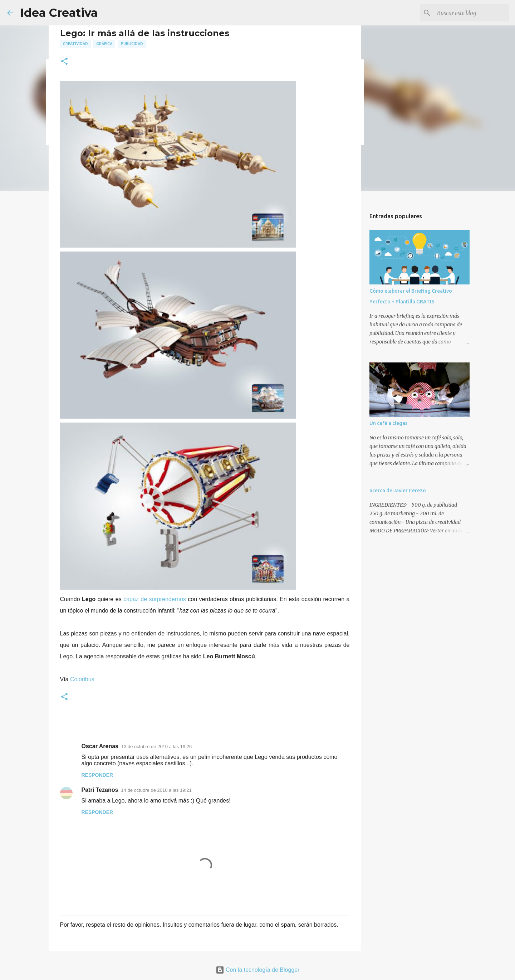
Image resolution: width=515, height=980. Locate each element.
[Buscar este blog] (472, 13)
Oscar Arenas (100, 746)
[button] (64, 62)
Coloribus (82, 679)
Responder (97, 775)
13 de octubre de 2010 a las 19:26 (156, 747)
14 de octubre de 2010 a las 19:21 (156, 790)
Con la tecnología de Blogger (258, 970)
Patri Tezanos (100, 790)
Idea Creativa (59, 13)
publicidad (132, 44)
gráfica (104, 44)
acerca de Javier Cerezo (398, 491)
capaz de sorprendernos (155, 599)
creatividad (75, 44)
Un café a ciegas (388, 423)
